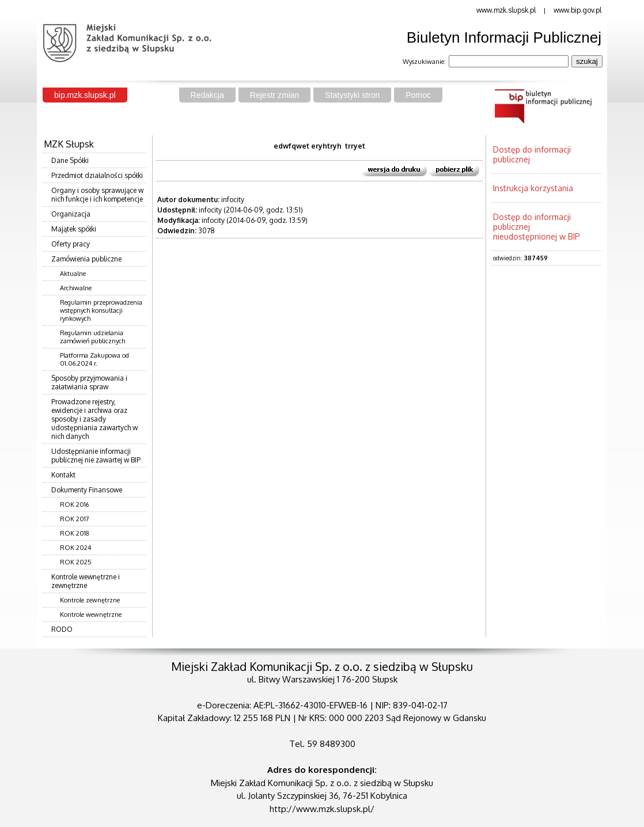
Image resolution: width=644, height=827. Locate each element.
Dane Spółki (70, 160)
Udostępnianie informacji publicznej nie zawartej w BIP (96, 456)
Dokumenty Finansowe (87, 490)
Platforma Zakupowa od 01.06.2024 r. (94, 359)
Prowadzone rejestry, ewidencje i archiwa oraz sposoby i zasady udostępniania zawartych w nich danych (94, 419)
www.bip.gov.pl (577, 10)
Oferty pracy (71, 244)
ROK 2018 (75, 533)
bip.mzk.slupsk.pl (85, 95)
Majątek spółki (74, 229)
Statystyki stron (352, 95)
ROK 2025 (76, 562)
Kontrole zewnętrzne (90, 600)
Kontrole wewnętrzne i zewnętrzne (86, 581)
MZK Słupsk (69, 144)
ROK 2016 (74, 504)
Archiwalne (76, 288)
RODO (62, 629)
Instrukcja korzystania (533, 188)
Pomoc (418, 95)
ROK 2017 (75, 519)
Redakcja (207, 95)
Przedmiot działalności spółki (97, 175)
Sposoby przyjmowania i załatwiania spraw (89, 382)
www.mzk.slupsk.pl (506, 10)
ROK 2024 (75, 548)
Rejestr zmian (275, 95)
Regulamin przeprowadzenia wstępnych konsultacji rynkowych (101, 310)
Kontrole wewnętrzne (91, 614)
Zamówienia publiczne (86, 259)
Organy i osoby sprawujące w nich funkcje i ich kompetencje (97, 195)
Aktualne (73, 274)
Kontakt (63, 475)
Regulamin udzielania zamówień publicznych (92, 337)
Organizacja (71, 214)
